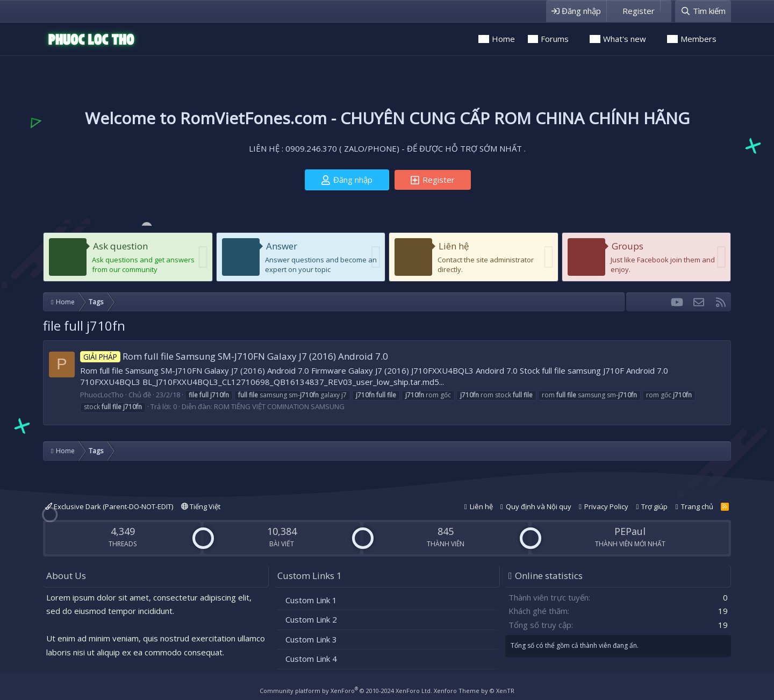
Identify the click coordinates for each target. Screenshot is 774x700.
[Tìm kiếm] (703, 11)
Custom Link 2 (311, 619)
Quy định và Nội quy (539, 506)
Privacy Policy (606, 506)
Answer (282, 246)
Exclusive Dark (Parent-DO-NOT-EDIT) (109, 506)
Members (698, 39)
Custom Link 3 (311, 639)
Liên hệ (454, 246)
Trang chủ (697, 506)
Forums (555, 39)
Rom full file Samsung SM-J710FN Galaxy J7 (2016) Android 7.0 (234, 356)
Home (503, 39)
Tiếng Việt (201, 506)
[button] (576, 39)
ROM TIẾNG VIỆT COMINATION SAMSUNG (279, 406)
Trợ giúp (654, 506)
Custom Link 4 (311, 659)
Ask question (120, 246)
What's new (625, 39)
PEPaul (630, 531)
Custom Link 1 (311, 600)
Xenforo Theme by (474, 691)
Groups (628, 246)
